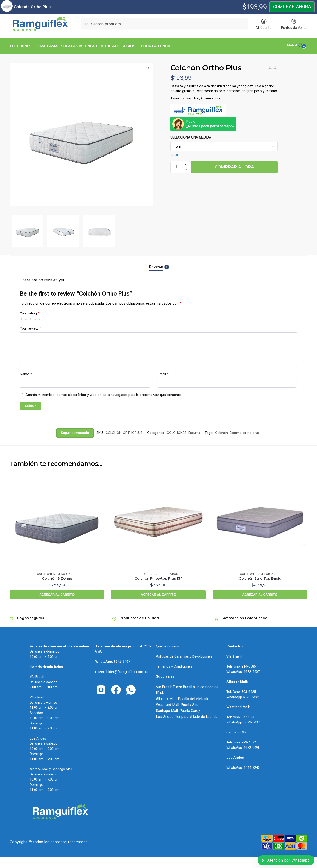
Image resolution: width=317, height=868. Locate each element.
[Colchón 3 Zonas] (57, 519)
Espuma (194, 430)
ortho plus (251, 430)
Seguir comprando (75, 430)
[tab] (158, 260)
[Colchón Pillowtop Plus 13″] (158, 519)
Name (26, 371)
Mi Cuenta (264, 24)
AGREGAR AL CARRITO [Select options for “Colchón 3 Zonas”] (57, 592)
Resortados (67, 571)
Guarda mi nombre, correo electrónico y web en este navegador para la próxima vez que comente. (104, 392)
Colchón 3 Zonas (57, 576)
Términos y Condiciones (174, 664)
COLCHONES (177, 430)
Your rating (30, 310)
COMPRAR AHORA (234, 164)
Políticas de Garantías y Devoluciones (184, 654)
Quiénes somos (168, 644)
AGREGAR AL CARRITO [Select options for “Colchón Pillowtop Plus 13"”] (158, 592)
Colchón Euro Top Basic (260, 576)
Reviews (156, 264)
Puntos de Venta (294, 24)
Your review (30, 326)
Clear (174, 152)
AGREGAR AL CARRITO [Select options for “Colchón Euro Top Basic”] (260, 592)
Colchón (221, 430)
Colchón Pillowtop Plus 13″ (158, 576)
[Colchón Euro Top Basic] (260, 519)
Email (163, 371)
